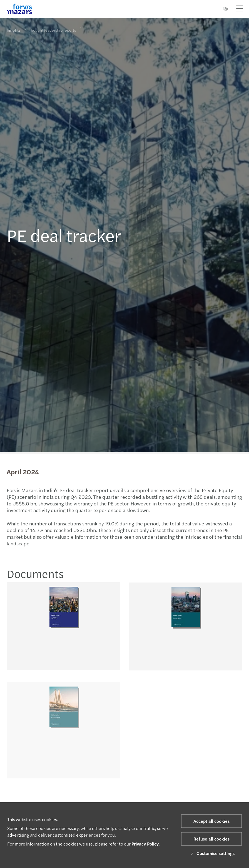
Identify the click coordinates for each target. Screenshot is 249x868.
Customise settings (212, 853)
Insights (13, 30)
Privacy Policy (145, 844)
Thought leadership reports (52, 27)
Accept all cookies (211, 821)
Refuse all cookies (211, 839)
